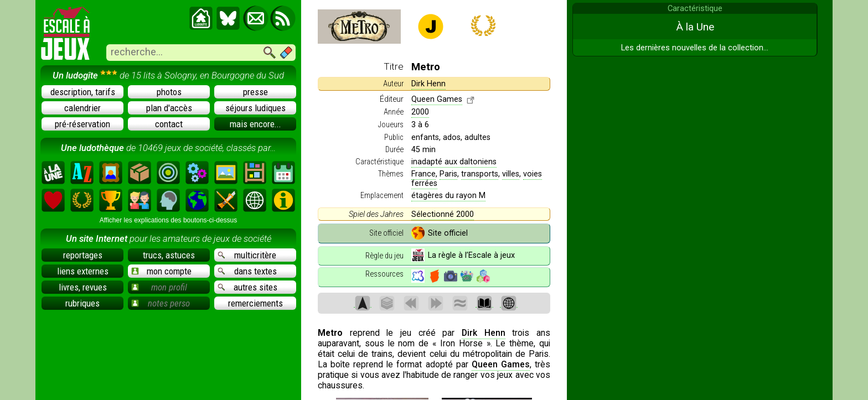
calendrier (82, 108)
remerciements (255, 303)
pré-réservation (82, 124)
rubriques (82, 303)
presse (255, 92)
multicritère (247, 255)
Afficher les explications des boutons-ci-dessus (169, 220)
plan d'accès (169, 108)
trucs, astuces (169, 255)
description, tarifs (83, 92)
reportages (83, 255)
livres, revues (83, 287)
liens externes (83, 271)
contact (169, 124)
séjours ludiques (255, 108)
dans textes (247, 271)
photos (169, 92)
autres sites (247, 287)
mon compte (161, 271)
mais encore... (255, 124)
